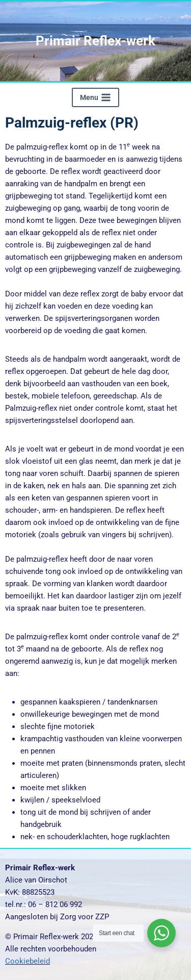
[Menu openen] (95, 97)
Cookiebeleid (28, 961)
